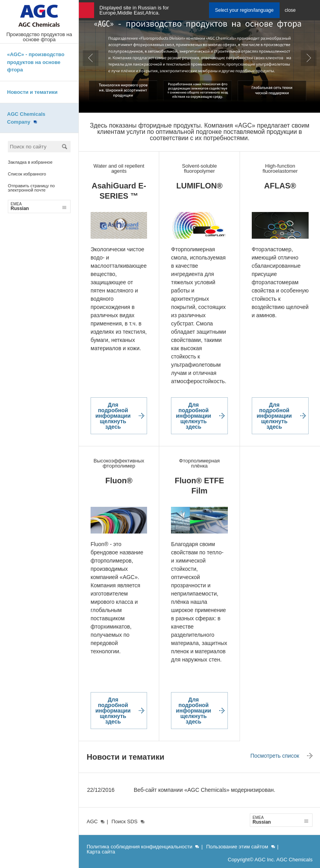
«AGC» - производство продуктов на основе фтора (36, 62)
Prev (91, 58)
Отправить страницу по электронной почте (31, 188)
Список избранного (27, 174)
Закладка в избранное (30, 162)
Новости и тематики (32, 92)
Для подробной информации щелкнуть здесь (113, 416)
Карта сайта (101, 852)
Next (309, 58)
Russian (38, 206)
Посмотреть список (275, 756)
